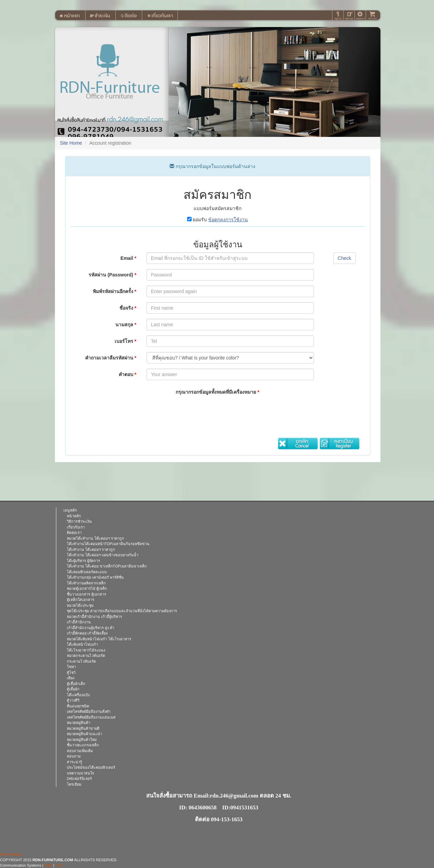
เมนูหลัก (70, 510)
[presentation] (198, 412)
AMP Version (11, 854)
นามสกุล (126, 325)
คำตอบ (127, 374)
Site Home (71, 143)
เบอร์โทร (125, 341)
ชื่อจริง (128, 308)
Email (128, 258)
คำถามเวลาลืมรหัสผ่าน (111, 358)
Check (344, 258)
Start (48, 865)
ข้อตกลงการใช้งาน (228, 220)
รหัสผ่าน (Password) (112, 275)
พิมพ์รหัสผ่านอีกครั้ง (115, 291)
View (59, 865)
